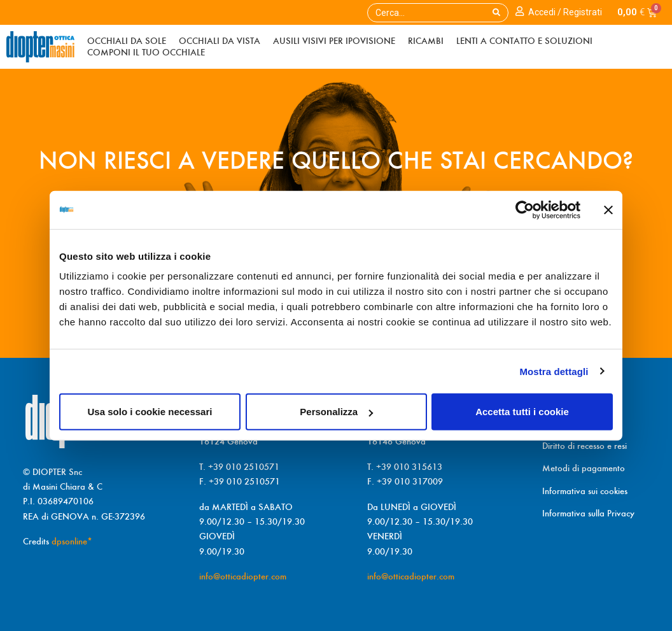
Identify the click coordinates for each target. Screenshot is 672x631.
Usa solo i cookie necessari (150, 412)
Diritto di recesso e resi (584, 446)
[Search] (496, 13)
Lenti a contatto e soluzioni (524, 41)
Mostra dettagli (554, 371)
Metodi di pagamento (584, 468)
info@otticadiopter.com (243, 576)
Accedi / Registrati (565, 12)
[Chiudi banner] (608, 209)
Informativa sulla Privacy (588, 513)
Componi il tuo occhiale (146, 52)
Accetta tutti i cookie (522, 412)
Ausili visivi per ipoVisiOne (334, 41)
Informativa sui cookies (585, 491)
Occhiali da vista (220, 41)
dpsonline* (72, 541)
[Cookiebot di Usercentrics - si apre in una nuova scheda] (525, 209)
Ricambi (426, 41)
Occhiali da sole (127, 41)
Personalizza (336, 412)
